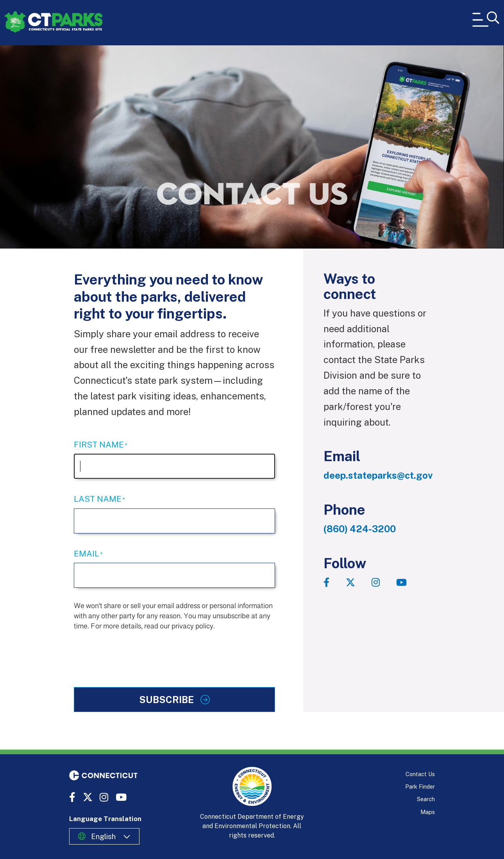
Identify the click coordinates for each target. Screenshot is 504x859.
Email (87, 554)
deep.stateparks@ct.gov (378, 475)
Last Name (98, 499)
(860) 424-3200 (360, 529)
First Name (99, 445)
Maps (428, 812)
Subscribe (167, 700)
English (103, 836)
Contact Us (420, 774)
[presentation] (133, 654)
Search (426, 799)
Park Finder (420, 787)
